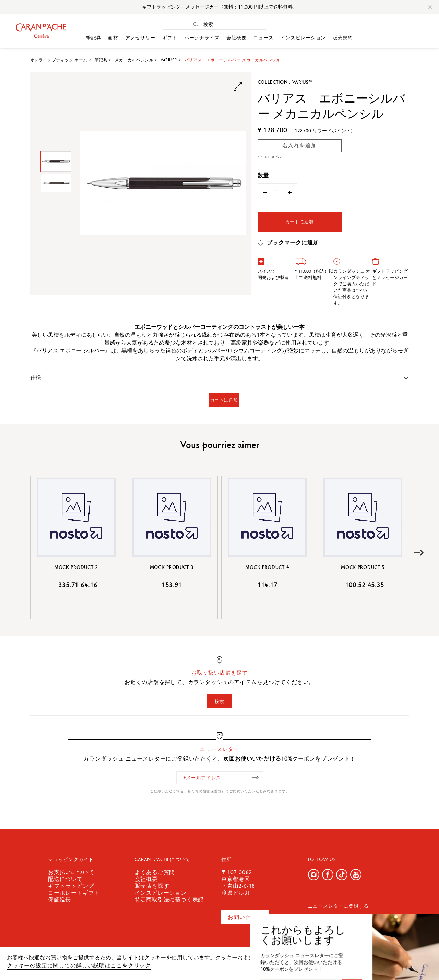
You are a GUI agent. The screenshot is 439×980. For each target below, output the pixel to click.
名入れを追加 (300, 146)
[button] (419, 553)
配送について (65, 879)
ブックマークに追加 (288, 243)
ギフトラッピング (71, 886)
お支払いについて (71, 872)
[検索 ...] (221, 24)
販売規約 (343, 38)
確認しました (398, 961)
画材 (113, 38)
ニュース (264, 38)
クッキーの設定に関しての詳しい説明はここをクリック (79, 965)
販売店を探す (152, 886)
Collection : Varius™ (285, 82)
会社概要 (236, 38)
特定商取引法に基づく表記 (169, 900)
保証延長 (60, 900)
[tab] (220, 378)
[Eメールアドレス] (220, 778)
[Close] (430, 7)
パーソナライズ (202, 38)
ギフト (170, 38)
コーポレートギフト (74, 893)
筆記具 (94, 38)
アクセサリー (140, 38)
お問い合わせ (245, 917)
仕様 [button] (36, 378)
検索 (219, 701)
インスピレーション (303, 38)
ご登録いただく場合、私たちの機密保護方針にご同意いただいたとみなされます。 (220, 791)
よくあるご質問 (155, 872)
